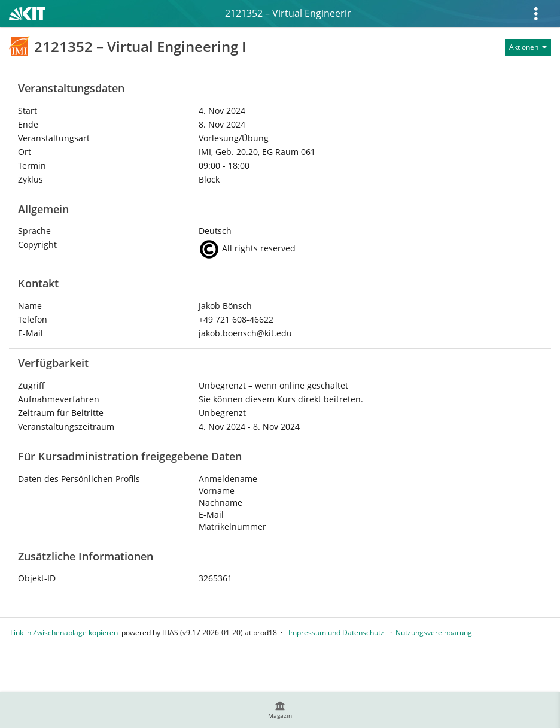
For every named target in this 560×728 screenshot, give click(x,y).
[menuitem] (280, 710)
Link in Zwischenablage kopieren (64, 633)
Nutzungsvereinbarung (434, 633)
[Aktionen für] (528, 47)
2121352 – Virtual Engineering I (288, 13)
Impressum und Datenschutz (336, 633)
